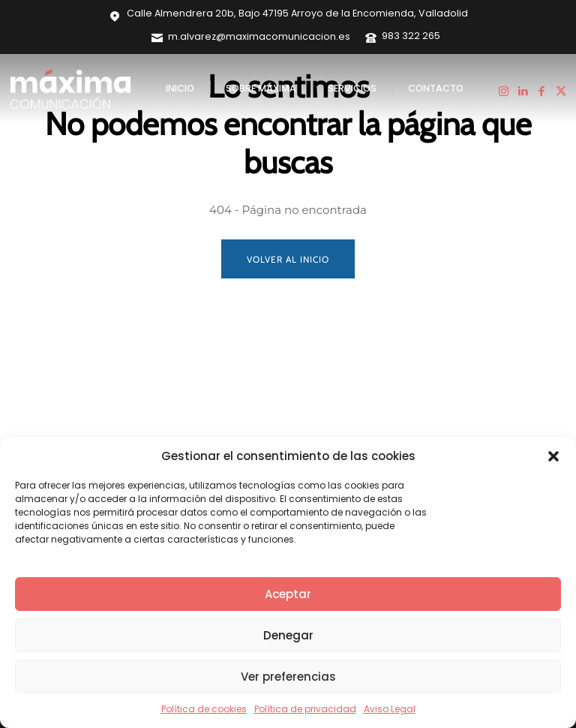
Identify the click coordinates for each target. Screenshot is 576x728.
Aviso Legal (390, 709)
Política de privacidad (305, 709)
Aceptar (288, 594)
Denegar (288, 635)
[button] (553, 456)
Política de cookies (204, 709)
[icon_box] (251, 38)
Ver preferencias (288, 677)
